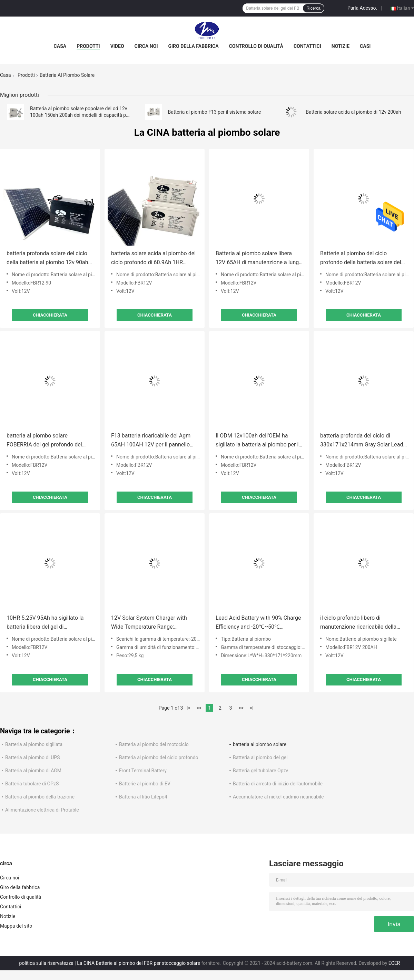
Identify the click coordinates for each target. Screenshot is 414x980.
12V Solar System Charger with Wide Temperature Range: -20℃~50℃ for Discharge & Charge (154, 623)
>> (241, 708)
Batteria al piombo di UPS (33, 757)
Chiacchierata (50, 315)
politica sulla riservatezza (46, 963)
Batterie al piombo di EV (145, 784)
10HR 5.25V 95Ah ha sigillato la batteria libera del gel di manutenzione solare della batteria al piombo (49, 623)
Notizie (341, 46)
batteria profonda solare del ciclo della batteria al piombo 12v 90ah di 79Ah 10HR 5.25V (47, 259)
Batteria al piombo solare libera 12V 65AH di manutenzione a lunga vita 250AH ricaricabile (259, 259)
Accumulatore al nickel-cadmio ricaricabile (278, 797)
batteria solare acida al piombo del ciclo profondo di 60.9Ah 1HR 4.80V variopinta (153, 259)
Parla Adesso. (362, 8)
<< (199, 708)
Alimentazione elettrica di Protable (42, 810)
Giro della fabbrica (193, 46)
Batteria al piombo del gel (260, 757)
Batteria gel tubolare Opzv (260, 771)
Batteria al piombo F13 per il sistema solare (215, 112)
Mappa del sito (16, 926)
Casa (60, 46)
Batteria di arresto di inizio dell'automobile (278, 784)
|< (189, 708)
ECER (394, 963)
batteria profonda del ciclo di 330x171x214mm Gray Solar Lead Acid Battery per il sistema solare (362, 441)
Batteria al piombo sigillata (34, 744)
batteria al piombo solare (260, 744)
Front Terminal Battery (143, 771)
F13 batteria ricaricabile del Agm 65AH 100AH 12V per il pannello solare (151, 441)
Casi (365, 46)
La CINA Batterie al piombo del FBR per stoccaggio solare (139, 963)
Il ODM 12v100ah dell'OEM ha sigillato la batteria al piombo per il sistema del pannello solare (258, 441)
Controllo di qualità (256, 46)
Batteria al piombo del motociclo (154, 744)
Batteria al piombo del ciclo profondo (159, 757)
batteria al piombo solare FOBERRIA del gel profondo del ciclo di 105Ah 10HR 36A (44, 441)
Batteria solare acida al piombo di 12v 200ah (353, 112)
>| (252, 708)
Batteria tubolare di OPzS (32, 784)
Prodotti (88, 46)
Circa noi (146, 46)
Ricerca (313, 8)
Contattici (307, 46)
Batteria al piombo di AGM (33, 771)
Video (117, 46)
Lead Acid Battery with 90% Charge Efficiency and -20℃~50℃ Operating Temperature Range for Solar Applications (258, 623)
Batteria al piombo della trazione (40, 797)
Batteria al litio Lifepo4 (143, 797)
